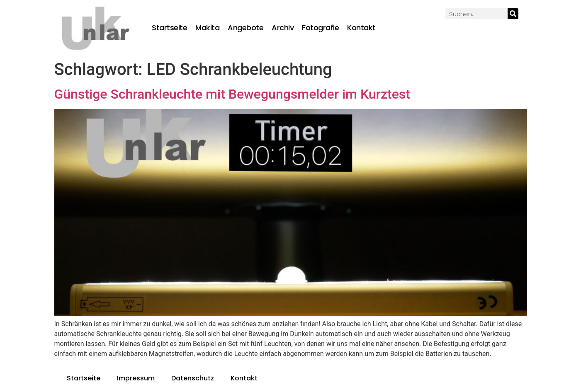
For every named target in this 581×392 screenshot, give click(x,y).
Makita (207, 28)
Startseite (169, 28)
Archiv (283, 28)
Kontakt (361, 28)
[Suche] (513, 14)
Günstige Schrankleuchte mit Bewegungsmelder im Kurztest (232, 94)
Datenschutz (193, 378)
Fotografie (320, 28)
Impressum (136, 378)
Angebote (246, 28)
